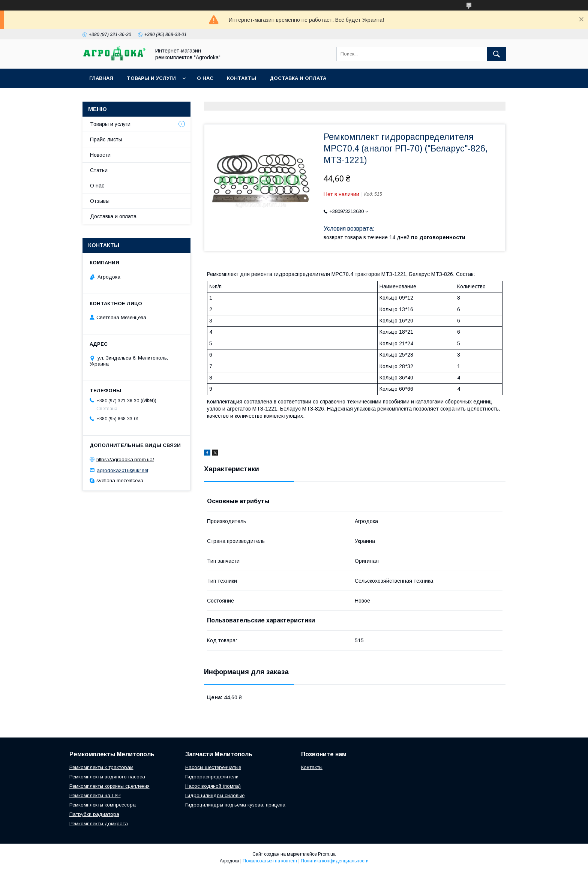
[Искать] (496, 54)
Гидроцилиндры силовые (215, 795)
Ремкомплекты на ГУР (95, 795)
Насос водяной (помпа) (213, 786)
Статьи (99, 170)
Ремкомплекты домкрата (99, 824)
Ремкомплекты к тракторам (101, 767)
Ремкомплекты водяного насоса (107, 777)
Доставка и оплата (298, 78)
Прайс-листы (106, 139)
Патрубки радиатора (94, 814)
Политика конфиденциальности (335, 861)
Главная (101, 78)
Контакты (241, 78)
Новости (100, 155)
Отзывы (100, 201)
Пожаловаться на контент (270, 861)
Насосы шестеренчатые (213, 767)
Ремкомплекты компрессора (103, 805)
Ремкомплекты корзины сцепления (109, 786)
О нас (205, 78)
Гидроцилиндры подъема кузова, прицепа (235, 805)
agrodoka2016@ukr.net (122, 470)
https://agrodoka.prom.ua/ (125, 459)
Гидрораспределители (212, 777)
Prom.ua (327, 854)
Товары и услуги (151, 78)
